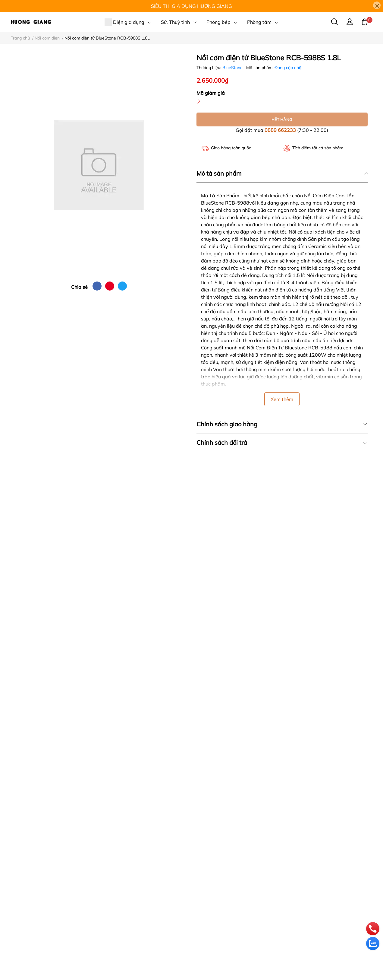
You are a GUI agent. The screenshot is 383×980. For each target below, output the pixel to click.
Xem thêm (282, 399)
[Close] (377, 5)
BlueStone (233, 68)
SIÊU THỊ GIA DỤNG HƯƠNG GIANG (191, 6)
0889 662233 (280, 130)
